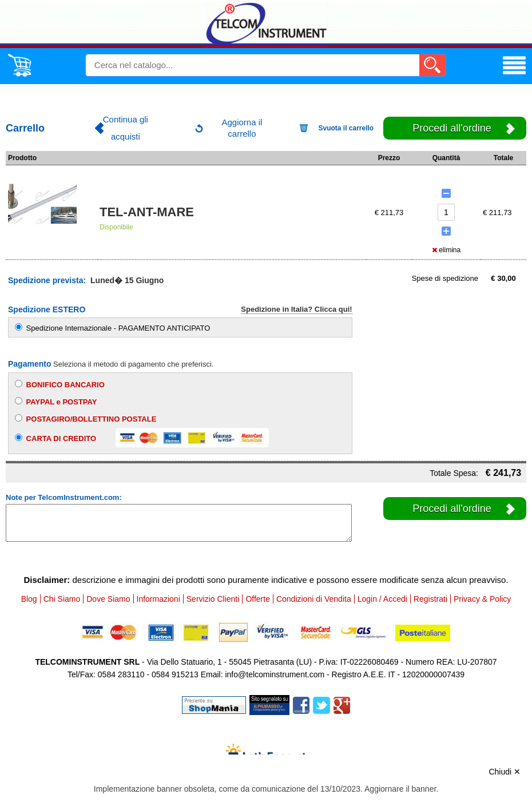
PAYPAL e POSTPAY (56, 402)
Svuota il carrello (346, 128)
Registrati (430, 599)
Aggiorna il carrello (242, 128)
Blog (29, 599)
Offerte (258, 599)
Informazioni (158, 599)
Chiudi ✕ (505, 772)
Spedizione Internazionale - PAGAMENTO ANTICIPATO (112, 328)
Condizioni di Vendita (314, 599)
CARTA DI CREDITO (142, 438)
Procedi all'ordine (452, 128)
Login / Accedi (382, 599)
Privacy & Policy (482, 599)
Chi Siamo (62, 599)
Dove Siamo (108, 599)
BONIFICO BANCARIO (60, 384)
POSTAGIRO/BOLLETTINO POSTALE (86, 419)
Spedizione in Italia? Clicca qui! (296, 309)
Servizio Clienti (213, 599)
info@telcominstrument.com (275, 674)
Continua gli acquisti (126, 128)
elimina (446, 250)
